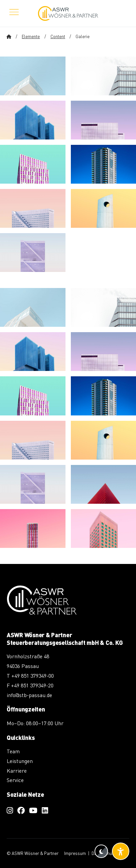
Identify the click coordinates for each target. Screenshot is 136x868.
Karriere (17, 770)
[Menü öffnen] (14, 13)
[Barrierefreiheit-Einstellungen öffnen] (121, 851)
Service (15, 780)
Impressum (75, 853)
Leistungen (20, 761)
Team (13, 751)
